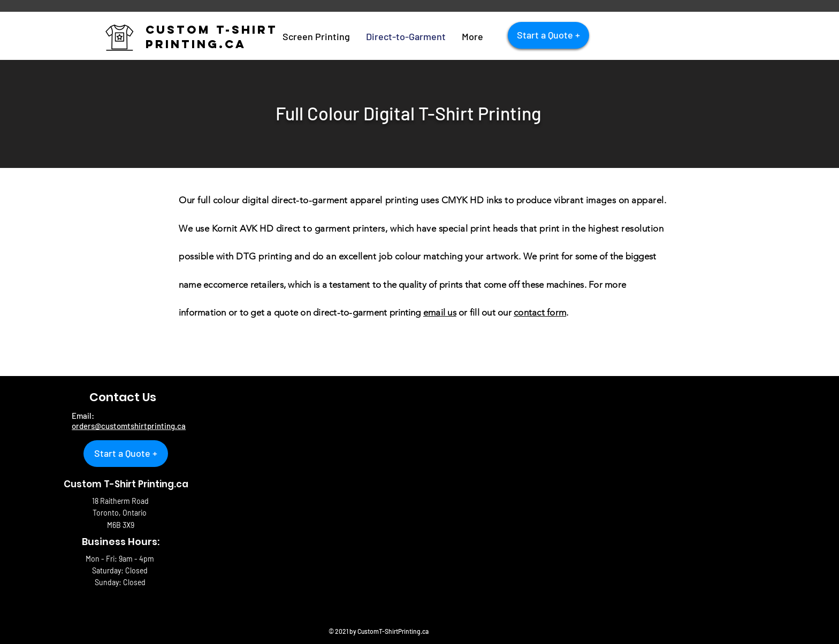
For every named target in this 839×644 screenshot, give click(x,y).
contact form (540, 312)
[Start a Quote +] (548, 35)
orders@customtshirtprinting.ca (129, 426)
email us (440, 312)
